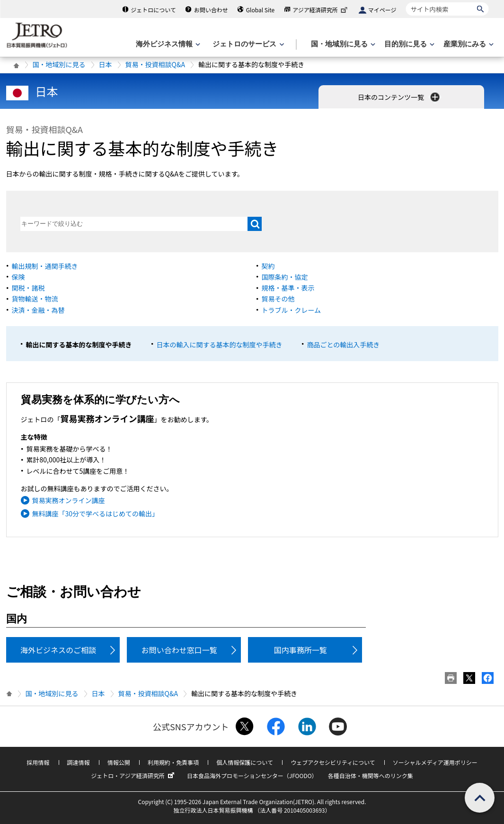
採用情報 (38, 762)
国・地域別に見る (59, 64)
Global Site (260, 10)
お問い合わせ (211, 10)
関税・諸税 (28, 288)
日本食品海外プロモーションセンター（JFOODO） (252, 775)
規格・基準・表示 (288, 288)
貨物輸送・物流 (35, 299)
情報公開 (119, 762)
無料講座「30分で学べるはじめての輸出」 (96, 514)
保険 (18, 277)
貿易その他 (278, 299)
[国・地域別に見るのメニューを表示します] (342, 44)
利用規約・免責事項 (173, 762)
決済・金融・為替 (38, 310)
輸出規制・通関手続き (45, 266)
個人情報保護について (245, 762)
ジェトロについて (153, 10)
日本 (106, 64)
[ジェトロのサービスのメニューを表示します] (247, 44)
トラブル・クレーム (292, 310)
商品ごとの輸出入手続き (344, 345)
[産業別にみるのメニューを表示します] (468, 44)
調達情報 (79, 762)
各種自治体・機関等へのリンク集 (371, 775)
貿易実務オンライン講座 (69, 500)
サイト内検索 (406, 2)
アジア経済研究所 (321, 10)
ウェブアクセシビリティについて (333, 762)
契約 (268, 266)
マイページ (382, 10)
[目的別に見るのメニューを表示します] (408, 44)
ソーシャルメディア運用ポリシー (435, 762)
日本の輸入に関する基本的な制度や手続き (220, 345)
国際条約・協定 (285, 277)
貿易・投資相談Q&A (155, 64)
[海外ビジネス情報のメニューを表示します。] (167, 44)
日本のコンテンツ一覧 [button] (400, 97)
